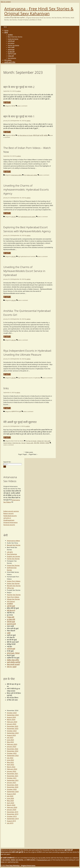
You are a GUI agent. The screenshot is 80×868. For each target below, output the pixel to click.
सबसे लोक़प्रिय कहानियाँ (14, 662)
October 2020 (12, 789)
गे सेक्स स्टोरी (11, 56)
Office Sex (10, 588)
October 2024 (12, 713)
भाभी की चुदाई (11, 41)
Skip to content (6, 2)
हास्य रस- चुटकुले (12, 667)
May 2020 (10, 801)
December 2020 (13, 785)
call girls (14, 217)
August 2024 (11, 717)
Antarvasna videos (17, 175)
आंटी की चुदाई (11, 50)
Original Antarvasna (10, 522)
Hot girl (23, 443)
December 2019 (13, 812)
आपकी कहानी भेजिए (10, 62)
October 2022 (12, 753)
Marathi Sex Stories (14, 586)
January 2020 (12, 810)
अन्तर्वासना (10, 35)
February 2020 (12, 807)
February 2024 (12, 722)
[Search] (5, 467)
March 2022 (11, 767)
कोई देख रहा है (11, 610)
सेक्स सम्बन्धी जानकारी (13, 665)
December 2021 (13, 774)
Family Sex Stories (13, 39)
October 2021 (12, 778)
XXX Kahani (11, 43)
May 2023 (10, 742)
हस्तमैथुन (46, 135)
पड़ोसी (9, 633)
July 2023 (10, 737)
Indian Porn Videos (14, 581)
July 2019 (10, 823)
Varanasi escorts (9, 525)
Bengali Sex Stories (14, 545)
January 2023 (12, 747)
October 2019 (12, 816)
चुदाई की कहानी (11, 624)
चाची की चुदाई (11, 622)
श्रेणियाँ (7, 33)
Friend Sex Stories (13, 565)
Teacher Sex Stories (13, 45)
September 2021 (13, 780)
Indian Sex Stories (13, 583)
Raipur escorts (8, 513)
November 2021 (13, 776)
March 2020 (11, 805)
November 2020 (13, 787)
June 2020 (10, 798)
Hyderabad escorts (10, 516)
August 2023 (11, 735)
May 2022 (10, 762)
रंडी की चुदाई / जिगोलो (13, 653)
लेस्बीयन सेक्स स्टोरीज (13, 660)
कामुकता (47, 443)
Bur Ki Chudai (32, 441)
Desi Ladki (47, 441)
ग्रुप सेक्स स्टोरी (11, 52)
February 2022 (12, 769)
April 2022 (10, 765)
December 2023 (13, 726)
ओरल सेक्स (36, 443)
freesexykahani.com (44, 860)
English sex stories (13, 556)
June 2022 (10, 760)
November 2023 (13, 728)
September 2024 (13, 715)
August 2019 (11, 821)
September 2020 (13, 792)
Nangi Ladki (30, 443)
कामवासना (42, 443)
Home (6, 30)
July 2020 (10, 796)
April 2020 (10, 803)
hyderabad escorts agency (28, 217)
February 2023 (12, 744)
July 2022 (10, 758)
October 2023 (12, 731)
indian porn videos (32, 175)
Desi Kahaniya (12, 58)
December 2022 (13, 749)
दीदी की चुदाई (36, 135)
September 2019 (13, 819)
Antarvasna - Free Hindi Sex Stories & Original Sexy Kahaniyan (39, 11)
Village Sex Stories (13, 599)
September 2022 (13, 756)
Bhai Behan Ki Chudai (26, 135)
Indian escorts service (11, 511)
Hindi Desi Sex (16, 443)
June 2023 (10, 740)
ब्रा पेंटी (42, 135)
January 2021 (12, 783)
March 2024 (11, 719)
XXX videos (8, 60)
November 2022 (13, 751)
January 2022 (12, 771)
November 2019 (13, 814)
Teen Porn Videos (13, 597)
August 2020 (11, 794)
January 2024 (12, 724)
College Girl (40, 441)
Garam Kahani (8, 443)
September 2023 (13, 733)
